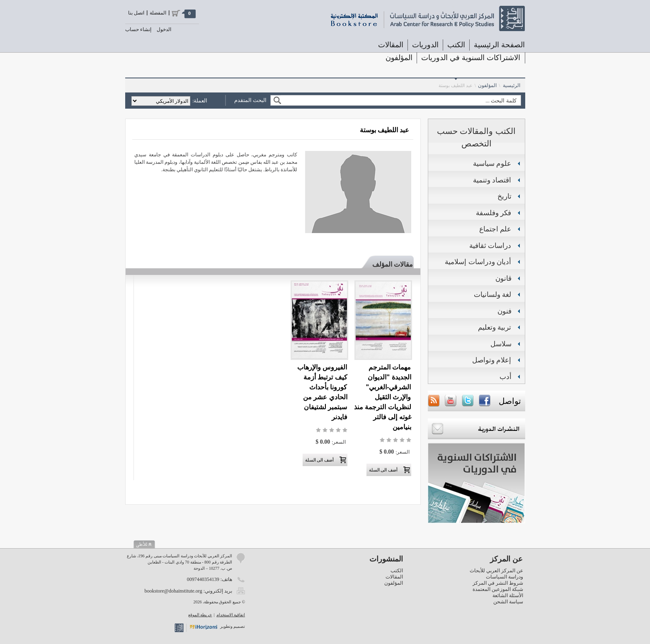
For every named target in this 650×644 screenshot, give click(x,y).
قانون (503, 278)
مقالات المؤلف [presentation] (393, 264)
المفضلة (158, 13)
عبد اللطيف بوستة (456, 85)
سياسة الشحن (508, 602)
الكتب (456, 45)
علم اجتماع (495, 229)
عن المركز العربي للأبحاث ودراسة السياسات (496, 574)
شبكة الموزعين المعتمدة (498, 589)
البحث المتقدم (250, 100)
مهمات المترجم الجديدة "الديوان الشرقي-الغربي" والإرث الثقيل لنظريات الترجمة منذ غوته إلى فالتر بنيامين (383, 397)
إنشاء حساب (138, 29)
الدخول (164, 29)
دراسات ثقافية (490, 246)
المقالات (391, 45)
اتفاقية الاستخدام (231, 615)
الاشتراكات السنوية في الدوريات (471, 58)
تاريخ (504, 196)
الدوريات (425, 45)
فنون (504, 311)
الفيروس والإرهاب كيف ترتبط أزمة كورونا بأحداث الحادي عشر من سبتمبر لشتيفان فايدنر (322, 392)
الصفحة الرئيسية (499, 45)
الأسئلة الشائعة (508, 595)
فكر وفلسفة (494, 213)
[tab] (389, 263)
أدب (506, 377)
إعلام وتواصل (492, 360)
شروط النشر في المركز (498, 583)
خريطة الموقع (200, 615)
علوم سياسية (492, 164)
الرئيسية (512, 85)
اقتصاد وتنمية (492, 180)
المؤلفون (399, 58)
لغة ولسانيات (493, 295)
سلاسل (501, 344)
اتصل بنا (136, 13)
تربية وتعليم (495, 327)
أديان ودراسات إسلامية (478, 262)
